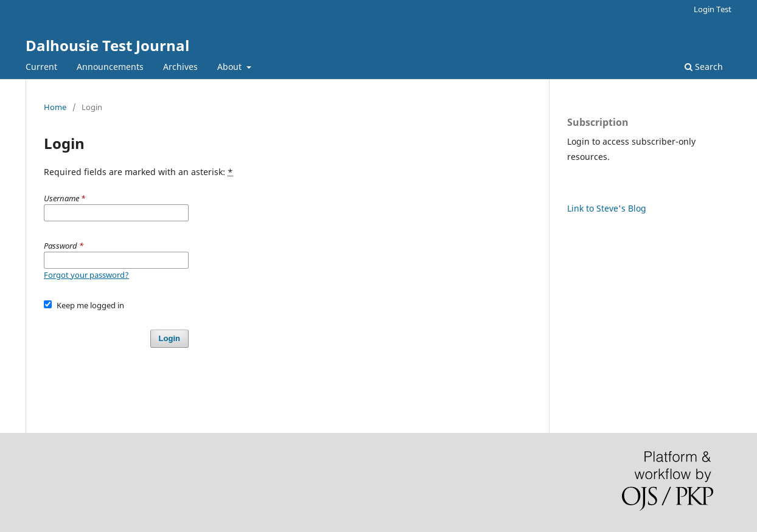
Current (41, 67)
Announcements (110, 67)
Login (169, 338)
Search (704, 67)
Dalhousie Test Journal (107, 45)
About (231, 67)
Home (55, 107)
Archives (180, 67)
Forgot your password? (86, 275)
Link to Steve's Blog (607, 208)
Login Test (713, 9)
